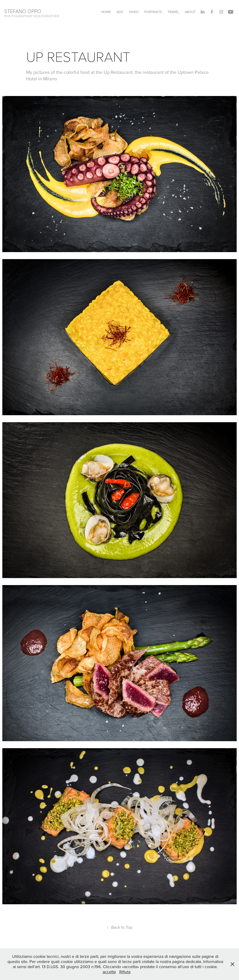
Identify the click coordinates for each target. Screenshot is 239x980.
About (190, 12)
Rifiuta (125, 972)
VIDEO (134, 12)
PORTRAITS (153, 12)
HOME (106, 12)
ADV (120, 12)
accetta (109, 972)
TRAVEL (173, 12)
